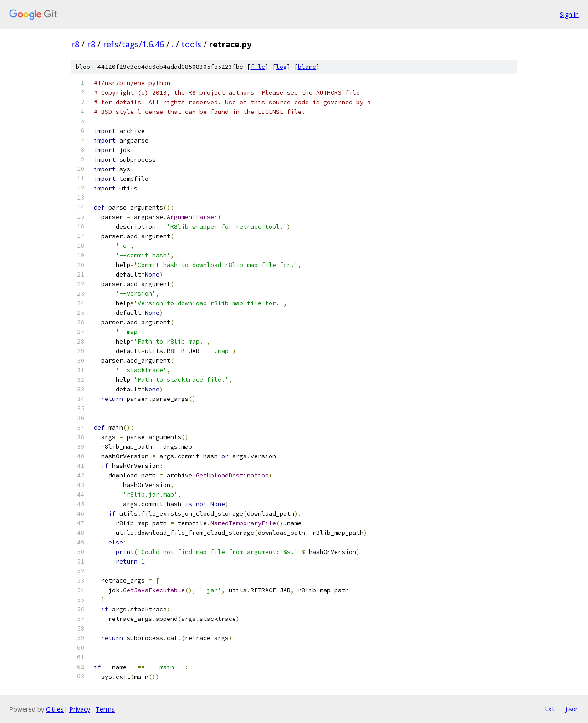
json (572, 709)
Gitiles (55, 709)
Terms (105, 709)
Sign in (569, 14)
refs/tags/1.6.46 (133, 44)
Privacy (80, 709)
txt (550, 709)
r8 (75, 44)
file (258, 67)
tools (191, 44)
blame (307, 67)
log (281, 67)
